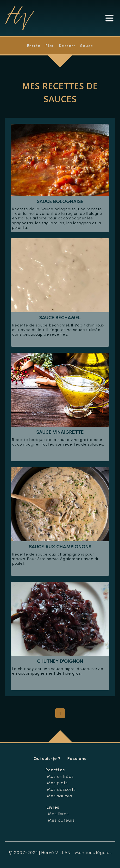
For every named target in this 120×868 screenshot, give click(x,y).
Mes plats (57, 783)
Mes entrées (60, 776)
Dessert (67, 46)
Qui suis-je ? (47, 759)
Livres (53, 807)
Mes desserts (61, 789)
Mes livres (58, 814)
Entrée (34, 46)
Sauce (87, 46)
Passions (77, 759)
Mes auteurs (61, 820)
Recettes (55, 770)
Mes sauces (60, 796)
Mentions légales (93, 853)
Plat (50, 46)
